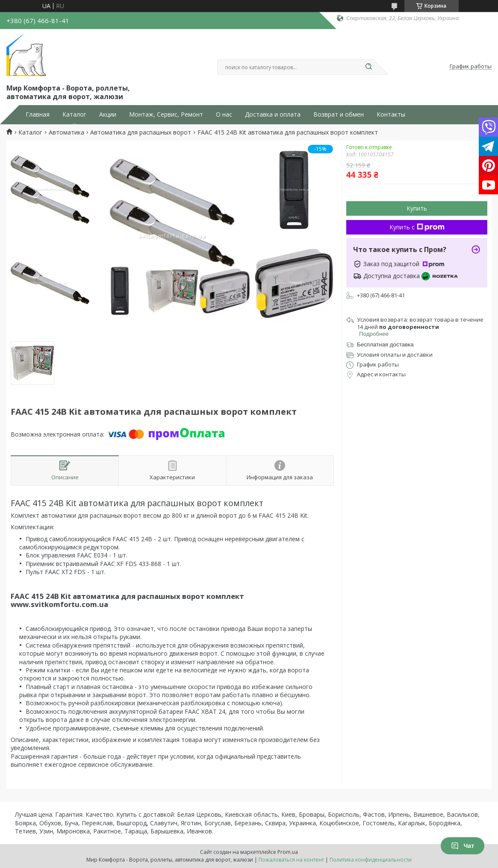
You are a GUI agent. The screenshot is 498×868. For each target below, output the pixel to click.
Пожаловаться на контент (291, 860)
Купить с (417, 227)
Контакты (391, 114)
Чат (463, 846)
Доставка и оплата (273, 114)
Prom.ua (288, 852)
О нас (224, 114)
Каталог (74, 114)
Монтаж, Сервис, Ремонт (166, 114)
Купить (417, 208)
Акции (108, 114)
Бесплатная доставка (385, 345)
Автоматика (66, 132)
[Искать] (369, 67)
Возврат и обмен (339, 114)
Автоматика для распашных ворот (141, 132)
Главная (38, 114)
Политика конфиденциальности (371, 860)
